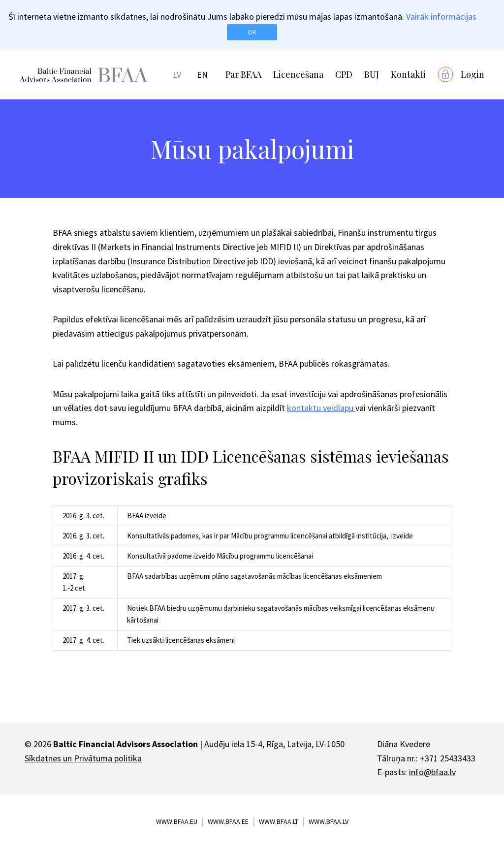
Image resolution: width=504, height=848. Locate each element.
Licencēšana (298, 74)
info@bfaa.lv (432, 772)
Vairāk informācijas (441, 16)
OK (252, 32)
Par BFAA (243, 74)
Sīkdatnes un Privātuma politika (83, 758)
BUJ (372, 74)
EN (202, 75)
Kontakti (408, 74)
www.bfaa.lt (279, 821)
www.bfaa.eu (177, 821)
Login (472, 74)
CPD (344, 74)
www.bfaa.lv (329, 821)
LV (177, 75)
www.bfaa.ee (228, 821)
